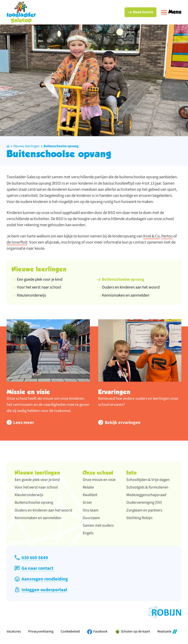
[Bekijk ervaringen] (119, 422)
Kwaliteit (90, 495)
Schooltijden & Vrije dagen (148, 480)
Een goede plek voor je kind (37, 480)
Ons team (91, 510)
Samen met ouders (98, 525)
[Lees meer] (20, 422)
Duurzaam (91, 518)
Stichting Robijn (139, 518)
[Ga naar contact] (34, 568)
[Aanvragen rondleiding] (41, 579)
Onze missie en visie (99, 480)
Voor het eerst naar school (36, 487)
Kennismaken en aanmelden (38, 518)
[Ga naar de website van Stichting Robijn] (165, 612)
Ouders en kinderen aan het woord (43, 510)
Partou (167, 236)
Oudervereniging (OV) (144, 502)
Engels (88, 533)
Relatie (88, 487)
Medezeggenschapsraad (146, 495)
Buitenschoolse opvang (61, 146)
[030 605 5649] (31, 558)
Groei (87, 502)
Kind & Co (151, 236)
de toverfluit (17, 242)
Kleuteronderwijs (29, 495)
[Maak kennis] (140, 12)
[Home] (8, 146)
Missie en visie (28, 392)
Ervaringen (114, 392)
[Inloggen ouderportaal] (41, 590)
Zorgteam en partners (144, 510)
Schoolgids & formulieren (147, 487)
